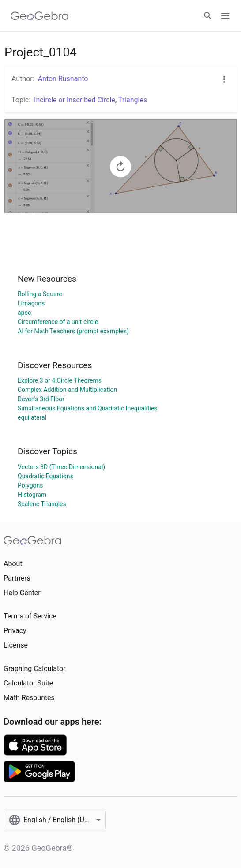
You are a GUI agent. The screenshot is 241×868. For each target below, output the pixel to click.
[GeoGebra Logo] (40, 16)
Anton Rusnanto (63, 79)
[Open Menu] (225, 16)
